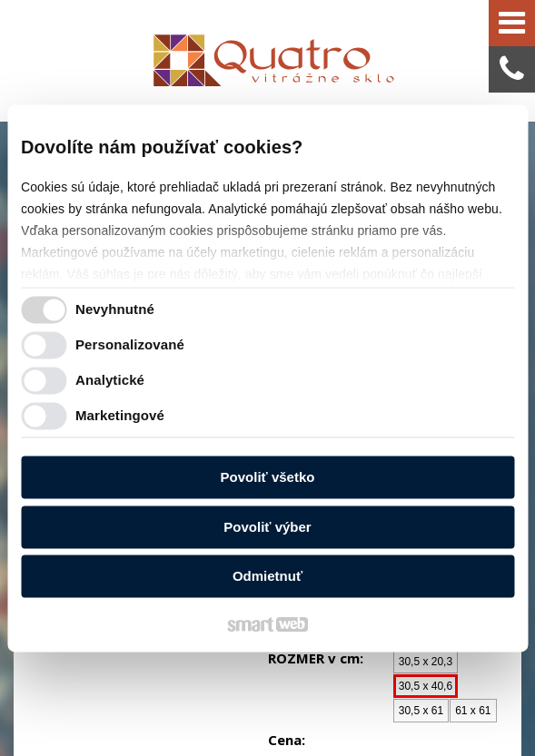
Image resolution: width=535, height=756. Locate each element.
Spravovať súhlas (362, 712)
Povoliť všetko (268, 478)
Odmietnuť (267, 577)
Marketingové (120, 415)
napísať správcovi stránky (373, 695)
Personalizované (130, 344)
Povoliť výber (267, 527)
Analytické (110, 380)
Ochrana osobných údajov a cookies (219, 712)
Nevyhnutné (115, 309)
